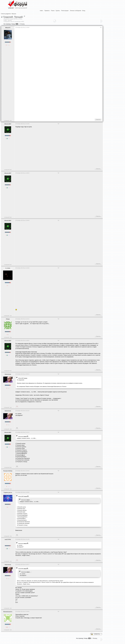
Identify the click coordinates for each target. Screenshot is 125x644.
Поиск (53, 11)
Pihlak (8, 319)
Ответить (98, 120)
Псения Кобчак (8, 471)
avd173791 (8, 539)
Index (41, 11)
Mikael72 (8, 28)
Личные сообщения (76, 11)
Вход (84, 11)
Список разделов (6, 14)
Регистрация (65, 11)
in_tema (8, 268)
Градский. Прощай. (13, 17)
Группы (58, 11)
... (30, 500)
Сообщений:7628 (8, 170)
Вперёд (22, 24)
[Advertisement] (50, 111)
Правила (47, 11)
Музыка (14, 14)
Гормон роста (8, 493)
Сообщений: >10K (8, 121)
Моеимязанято (8, 612)
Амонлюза (8, 374)
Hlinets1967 (8, 124)
